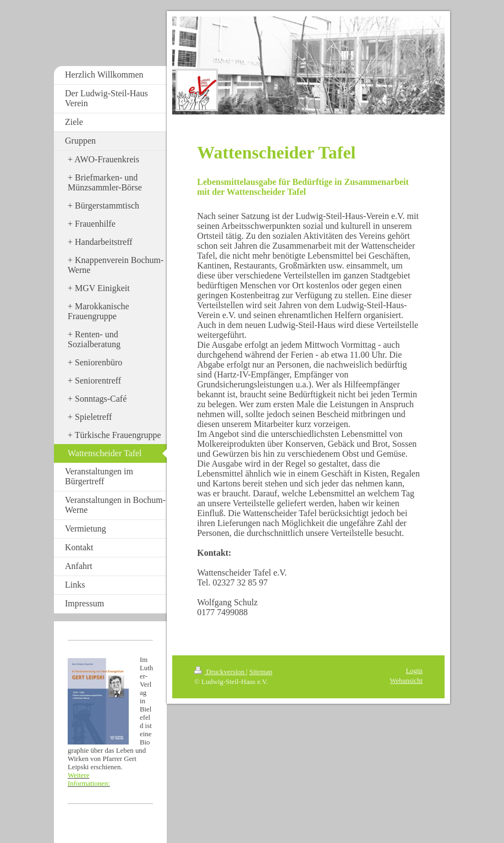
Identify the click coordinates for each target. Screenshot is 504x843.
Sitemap (261, 672)
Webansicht (406, 681)
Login (414, 671)
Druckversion (220, 672)
